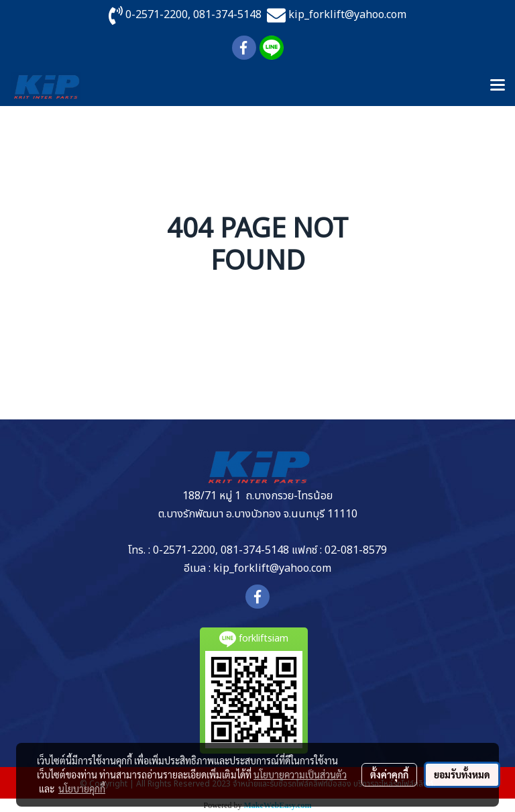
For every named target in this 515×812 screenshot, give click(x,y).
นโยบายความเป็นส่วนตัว (300, 774)
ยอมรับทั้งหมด (462, 774)
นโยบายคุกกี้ (82, 789)
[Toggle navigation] (498, 87)
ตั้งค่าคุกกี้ (389, 774)
